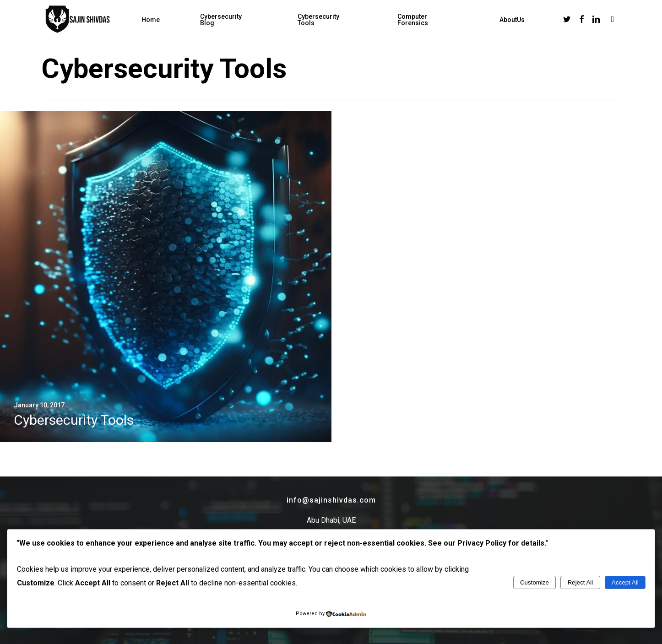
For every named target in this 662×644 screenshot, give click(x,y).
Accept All (625, 582)
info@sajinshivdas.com (331, 500)
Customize (534, 582)
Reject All (581, 582)
